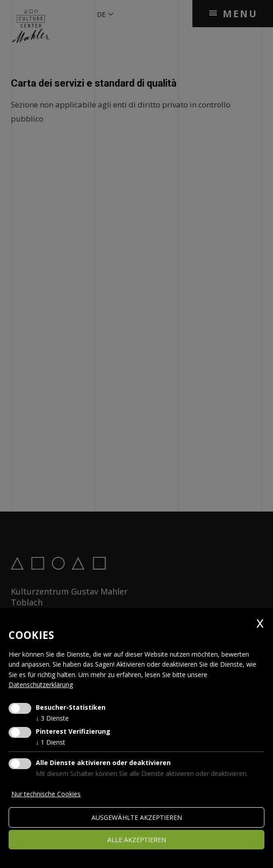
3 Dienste (52, 718)
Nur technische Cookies (46, 794)
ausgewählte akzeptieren (137, 817)
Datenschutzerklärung (41, 685)
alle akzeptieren (137, 840)
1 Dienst (50, 742)
